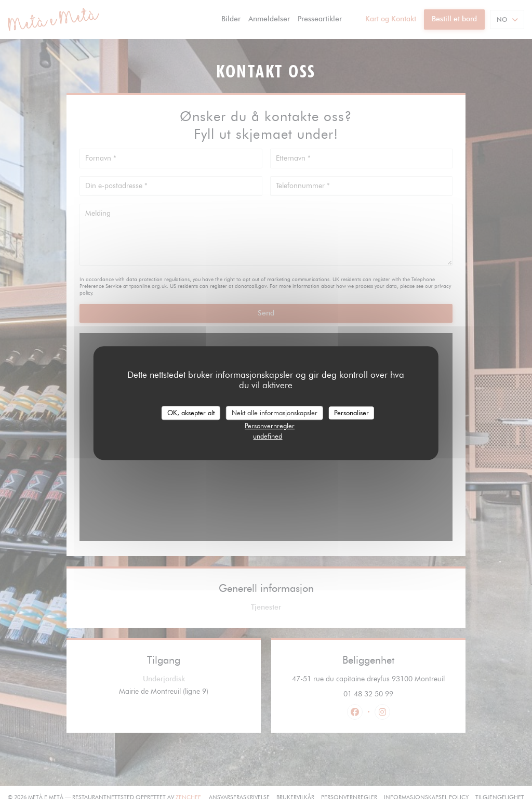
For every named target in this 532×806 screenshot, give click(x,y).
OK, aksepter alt (191, 413)
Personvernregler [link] (270, 426)
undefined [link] (268, 436)
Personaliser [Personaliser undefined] (351, 413)
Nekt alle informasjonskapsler (275, 413)
